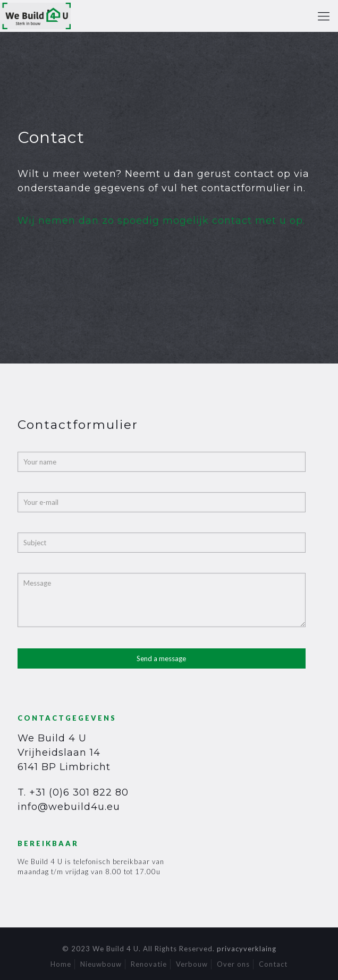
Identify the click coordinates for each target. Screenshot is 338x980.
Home (61, 964)
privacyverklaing (247, 949)
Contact (273, 964)
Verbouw (192, 964)
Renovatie (149, 964)
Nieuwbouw (101, 964)
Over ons (233, 964)
